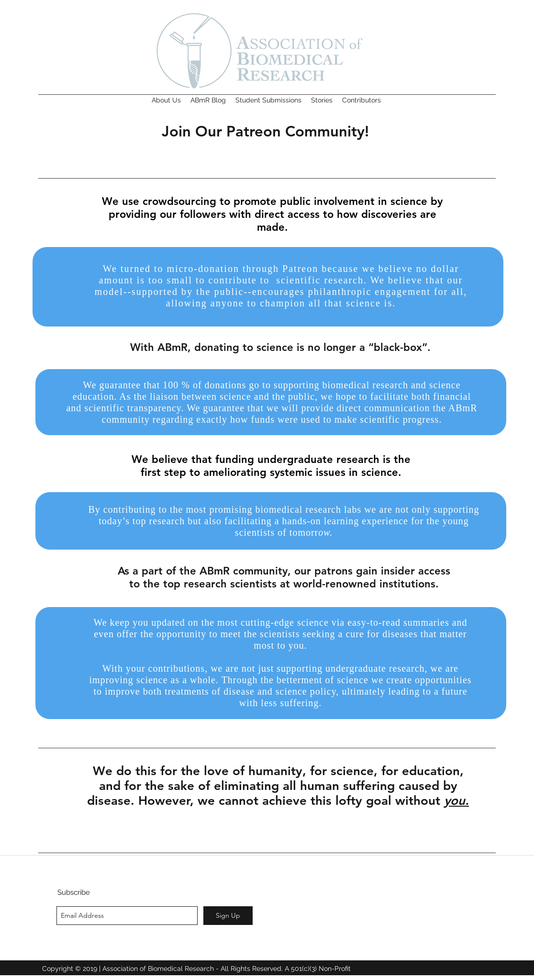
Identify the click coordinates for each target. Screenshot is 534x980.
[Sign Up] (228, 916)
